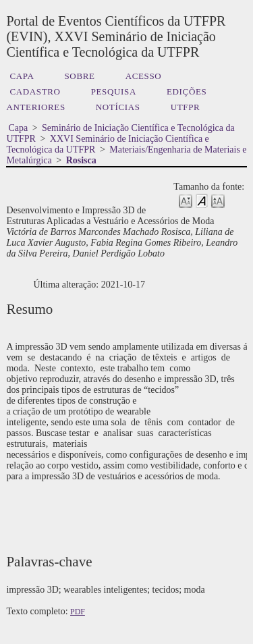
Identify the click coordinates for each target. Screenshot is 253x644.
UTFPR (186, 107)
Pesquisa (114, 91)
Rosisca (81, 160)
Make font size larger (218, 200)
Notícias (118, 107)
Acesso (144, 76)
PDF (78, 612)
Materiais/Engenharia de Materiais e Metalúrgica (126, 155)
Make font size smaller (186, 200)
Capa (22, 76)
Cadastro (35, 91)
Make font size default (202, 200)
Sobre (79, 76)
